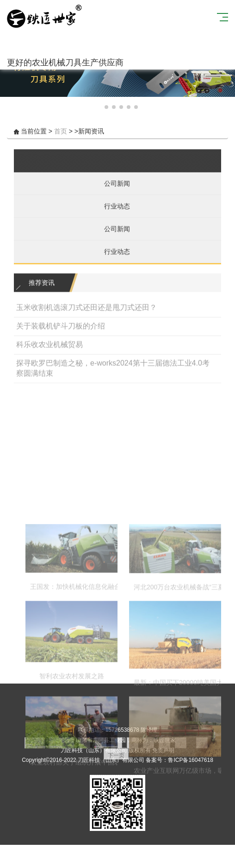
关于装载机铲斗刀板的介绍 (61, 336)
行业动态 (114, 216)
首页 (61, 131)
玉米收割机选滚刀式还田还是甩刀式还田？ (87, 317)
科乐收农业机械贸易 (49, 354)
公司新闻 (114, 193)
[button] (99, 107)
